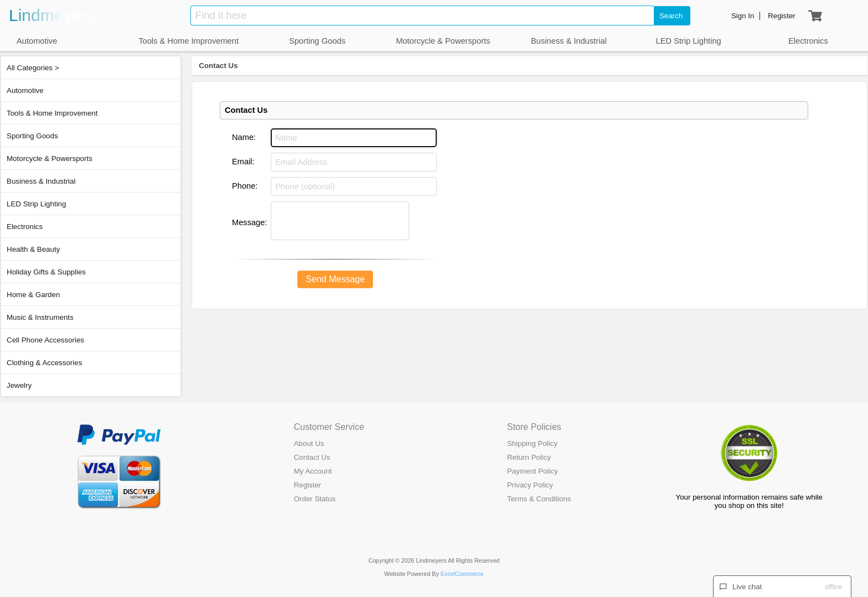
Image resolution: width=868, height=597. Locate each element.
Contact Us (218, 66)
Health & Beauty (33, 249)
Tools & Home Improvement (52, 113)
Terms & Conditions (539, 499)
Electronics (25, 227)
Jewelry (19, 385)
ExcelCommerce (462, 574)
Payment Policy (533, 471)
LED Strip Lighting (36, 204)
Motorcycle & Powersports (50, 159)
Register (308, 485)
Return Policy (529, 457)
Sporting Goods (32, 136)
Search (671, 16)
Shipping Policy (532, 443)
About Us (309, 443)
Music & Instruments (40, 317)
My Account (313, 471)
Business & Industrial (41, 181)
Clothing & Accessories (44, 363)
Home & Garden (33, 295)
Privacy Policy (530, 485)
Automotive (25, 90)
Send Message (335, 279)
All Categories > (33, 68)
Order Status (315, 499)
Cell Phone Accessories (45, 340)
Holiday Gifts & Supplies (46, 272)
